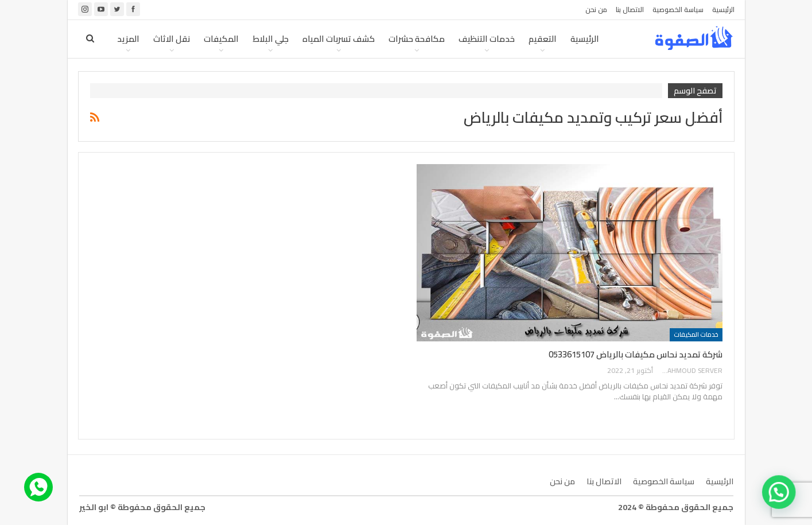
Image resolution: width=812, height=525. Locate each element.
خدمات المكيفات (696, 335)
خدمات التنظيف (487, 39)
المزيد (128, 39)
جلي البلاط (271, 39)
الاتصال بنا (630, 9)
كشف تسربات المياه (339, 39)
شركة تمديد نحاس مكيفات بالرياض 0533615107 (636, 354)
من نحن (596, 9)
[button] (782, 500)
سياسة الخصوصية (678, 9)
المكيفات (221, 39)
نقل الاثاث (172, 39)
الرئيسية (723, 9)
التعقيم (543, 39)
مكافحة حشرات (417, 39)
